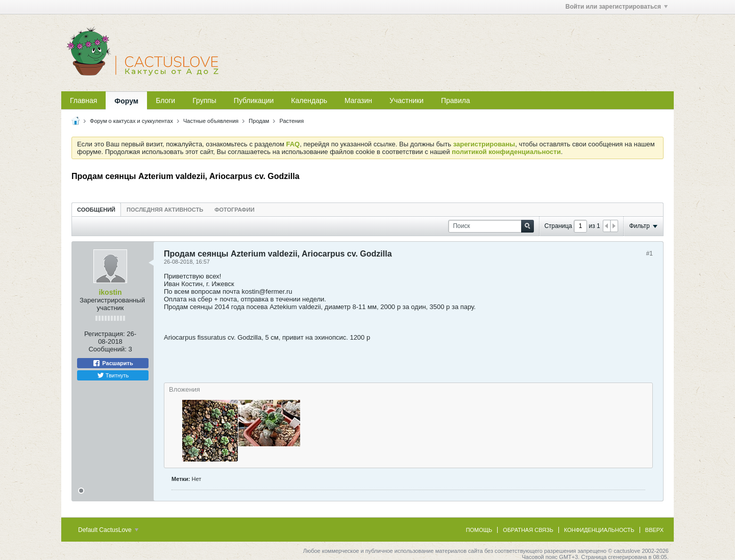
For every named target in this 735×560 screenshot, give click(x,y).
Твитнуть (113, 375)
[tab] (96, 209)
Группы (204, 100)
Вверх (654, 530)
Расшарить (113, 363)
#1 (650, 253)
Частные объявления (211, 121)
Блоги (165, 100)
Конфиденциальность (599, 530)
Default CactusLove (108, 530)
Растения (291, 121)
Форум (126, 101)
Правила (456, 100)
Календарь (309, 100)
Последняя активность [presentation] (165, 210)
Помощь (479, 530)
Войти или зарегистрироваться (617, 7)
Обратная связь (528, 530)
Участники (407, 100)
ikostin (110, 292)
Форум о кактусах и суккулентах (131, 121)
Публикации (254, 100)
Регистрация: (105, 334)
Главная (83, 100)
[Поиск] (491, 226)
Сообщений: (107, 349)
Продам (259, 121)
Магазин (358, 100)
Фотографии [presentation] (234, 210)
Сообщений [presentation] (96, 210)
